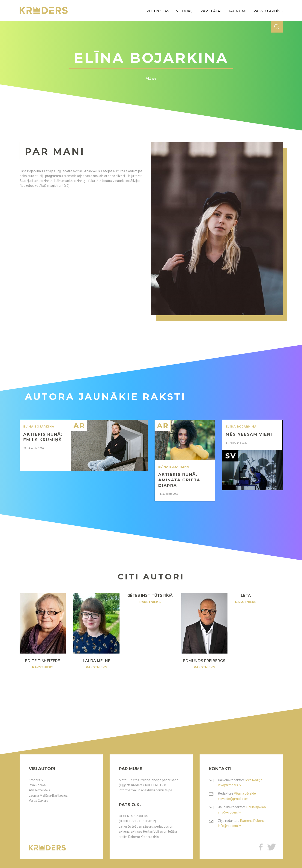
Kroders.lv (36, 780)
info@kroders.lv (229, 812)
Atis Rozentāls (39, 790)
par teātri (211, 11)
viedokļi (185, 11)
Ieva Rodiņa (37, 785)
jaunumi (237, 11)
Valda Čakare (39, 801)
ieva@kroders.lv (230, 785)
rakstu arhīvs (268, 11)
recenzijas (158, 11)
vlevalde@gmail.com (233, 799)
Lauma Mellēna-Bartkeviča (48, 796)
